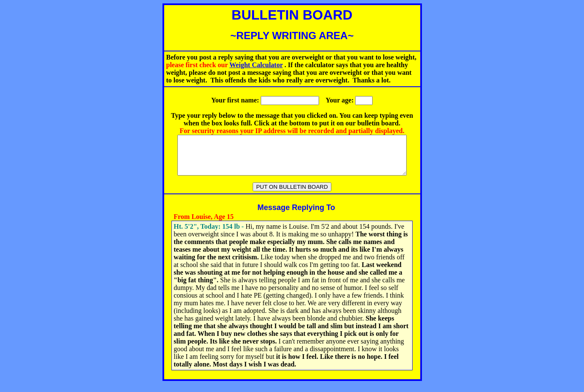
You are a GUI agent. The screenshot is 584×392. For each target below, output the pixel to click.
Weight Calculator (256, 65)
